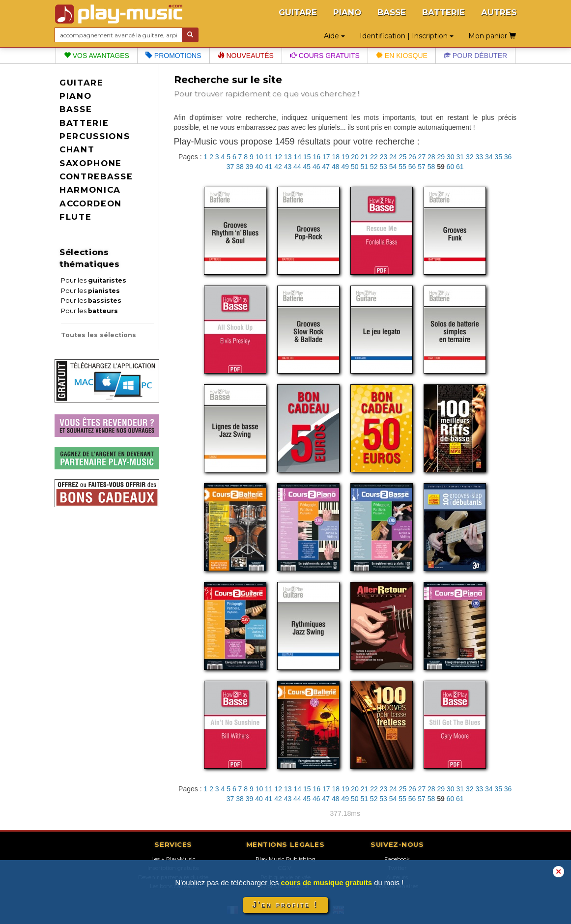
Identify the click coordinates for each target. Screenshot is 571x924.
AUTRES (499, 12)
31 (460, 157)
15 (307, 157)
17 (326, 157)
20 (355, 157)
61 (460, 167)
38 (240, 167)
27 (422, 157)
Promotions (173, 56)
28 (431, 157)
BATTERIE (443, 12)
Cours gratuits (325, 56)
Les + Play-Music (173, 859)
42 (278, 167)
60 (451, 167)
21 (365, 157)
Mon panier (492, 36)
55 (402, 167)
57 (422, 167)
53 (383, 167)
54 (393, 167)
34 (489, 157)
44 (297, 167)
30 (451, 157)
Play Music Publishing (285, 859)
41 (269, 167)
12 (279, 157)
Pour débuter (475, 56)
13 (288, 157)
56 (412, 167)
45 (307, 167)
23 (384, 157)
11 (269, 157)
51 (364, 167)
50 (355, 167)
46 (316, 167)
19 (345, 157)
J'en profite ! (285, 905)
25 (403, 157)
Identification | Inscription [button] (407, 36)
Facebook (397, 859)
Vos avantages (97, 56)
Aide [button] (334, 36)
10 (259, 157)
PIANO (347, 12)
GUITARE (298, 12)
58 (431, 167)
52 (374, 167)
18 (336, 157)
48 (336, 167)
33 (479, 157)
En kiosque (402, 56)
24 (393, 157)
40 (259, 167)
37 (230, 167)
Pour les (94, 280)
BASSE (392, 12)
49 (345, 167)
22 (374, 157)
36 (508, 157)
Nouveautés (246, 56)
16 (316, 157)
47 (326, 167)
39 (250, 167)
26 (412, 157)
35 (498, 157)
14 (298, 157)
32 (470, 157)
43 (288, 167)
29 (441, 157)
